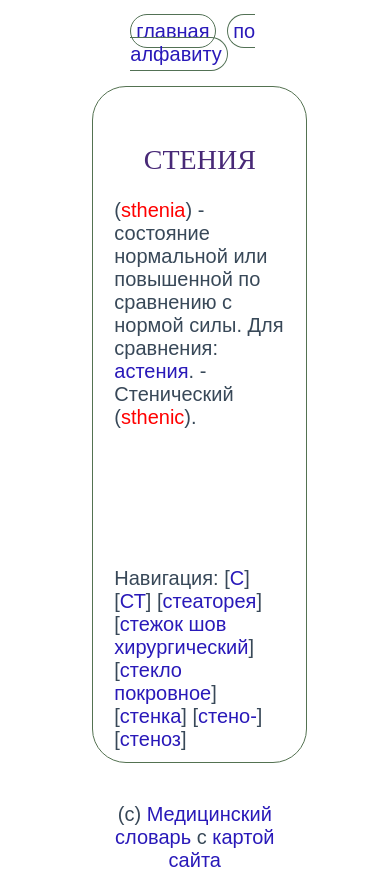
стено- (227, 716)
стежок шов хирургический (181, 635)
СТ (133, 601)
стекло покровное (162, 681)
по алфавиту (192, 42)
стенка (150, 716)
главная (172, 31)
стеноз (150, 739)
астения (151, 371)
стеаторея (210, 601)
